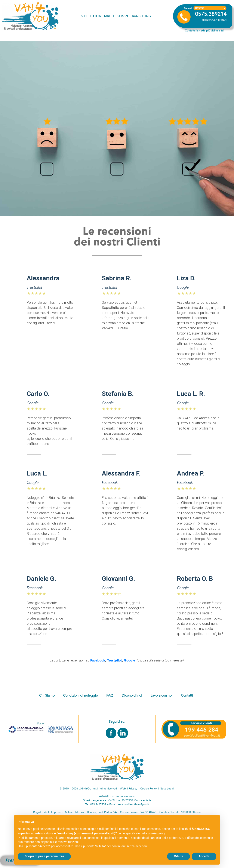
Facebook (98, 661)
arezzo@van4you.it (214, 20)
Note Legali (167, 789)
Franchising (141, 16)
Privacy (133, 789)
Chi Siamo (47, 696)
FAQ (110, 696)
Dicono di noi (132, 696)
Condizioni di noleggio (80, 696)
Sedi (84, 16)
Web (123, 789)
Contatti (187, 696)
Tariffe (109, 16)
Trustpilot (115, 661)
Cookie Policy (148, 789)
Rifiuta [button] (179, 856)
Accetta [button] (204, 856)
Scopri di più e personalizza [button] (44, 856)
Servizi (123, 16)
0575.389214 (211, 14)
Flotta (95, 16)
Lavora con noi (161, 696)
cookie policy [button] (156, 833)
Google (130, 661)
